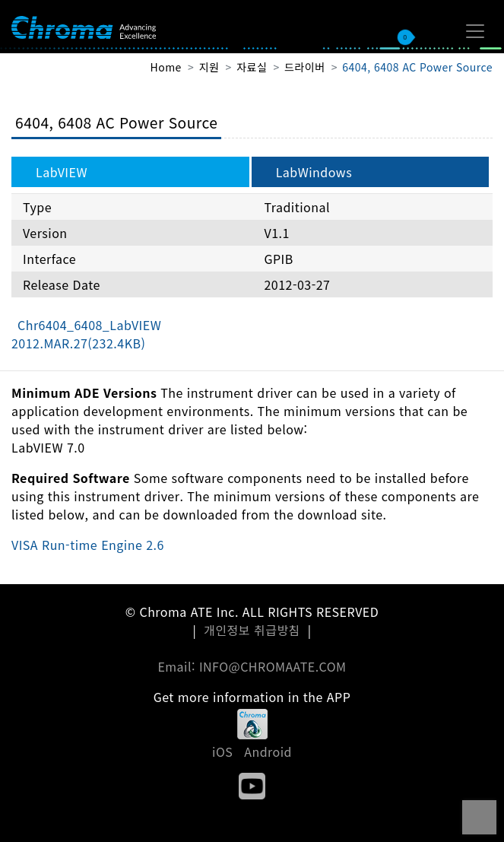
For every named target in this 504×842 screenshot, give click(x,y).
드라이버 (304, 67)
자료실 (252, 67)
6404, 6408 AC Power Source (417, 67)
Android (268, 751)
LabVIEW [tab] (62, 172)
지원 (209, 67)
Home (166, 67)
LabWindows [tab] (314, 172)
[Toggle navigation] (475, 31)
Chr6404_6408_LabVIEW (86, 334)
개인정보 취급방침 (252, 630)
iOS (222, 751)
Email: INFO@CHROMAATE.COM (252, 666)
